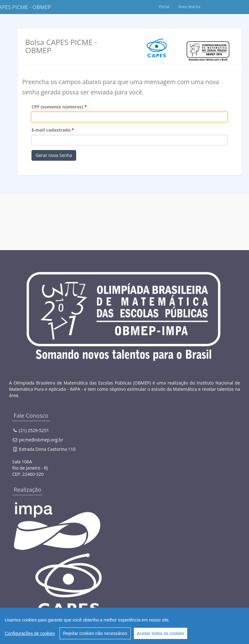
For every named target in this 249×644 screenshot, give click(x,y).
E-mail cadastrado (51, 130)
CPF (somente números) (57, 107)
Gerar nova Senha (54, 155)
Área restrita (220, 7)
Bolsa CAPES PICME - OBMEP (25, 7)
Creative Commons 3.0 (106, 630)
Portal (194, 7)
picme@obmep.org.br (41, 440)
